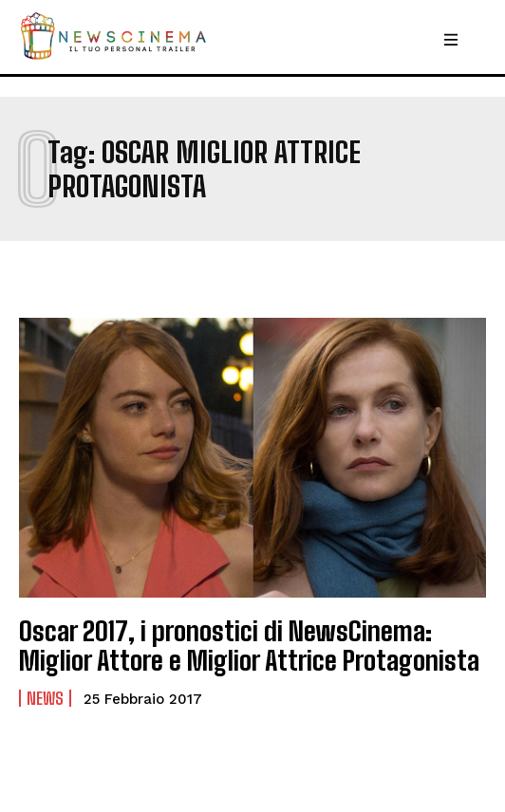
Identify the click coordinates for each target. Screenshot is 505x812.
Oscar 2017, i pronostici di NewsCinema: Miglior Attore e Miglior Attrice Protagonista (249, 646)
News (45, 698)
